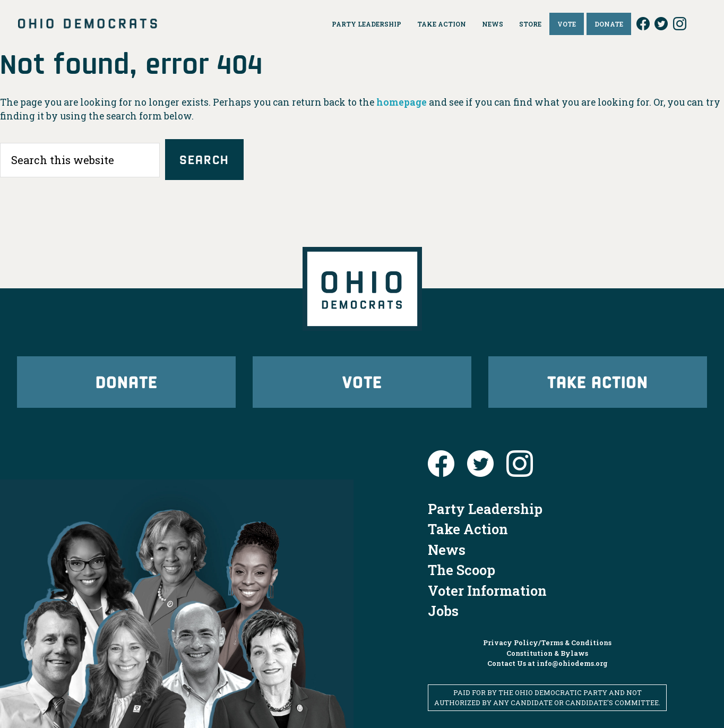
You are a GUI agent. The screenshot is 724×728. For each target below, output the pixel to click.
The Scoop (462, 570)
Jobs (443, 611)
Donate (126, 382)
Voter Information (487, 590)
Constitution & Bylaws (547, 653)
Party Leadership (485, 509)
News (447, 550)
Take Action (598, 382)
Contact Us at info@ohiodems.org (548, 663)
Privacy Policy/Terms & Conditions (547, 643)
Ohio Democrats (88, 24)
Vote (362, 382)
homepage (402, 102)
